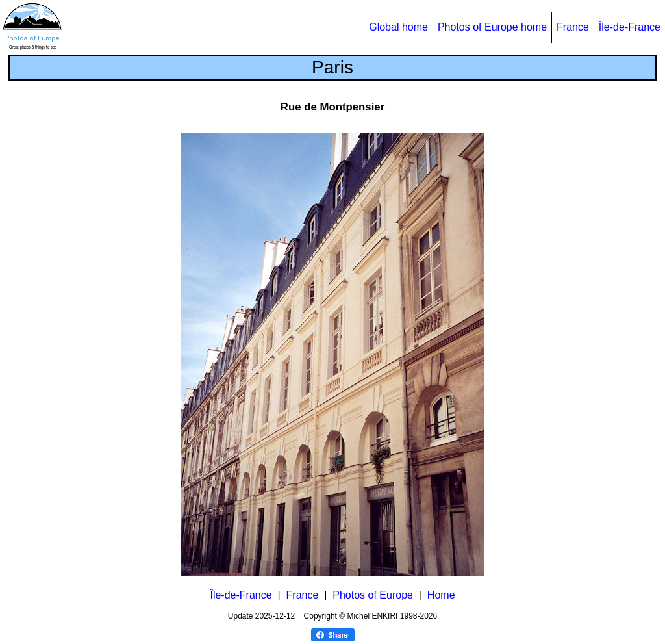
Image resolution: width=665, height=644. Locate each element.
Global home (398, 27)
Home (441, 595)
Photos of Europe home (492, 27)
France (573, 27)
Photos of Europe (373, 595)
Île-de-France (630, 27)
